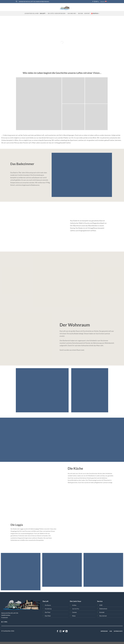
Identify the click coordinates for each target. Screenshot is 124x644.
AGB (101, 605)
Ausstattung (48, 609)
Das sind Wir (72, 13)
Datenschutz (103, 609)
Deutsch (104, 2)
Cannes (74, 612)
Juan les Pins (76, 609)
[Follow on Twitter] (64, 631)
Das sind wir (103, 616)
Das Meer (48, 616)
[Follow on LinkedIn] (67, 631)
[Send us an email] (96, 2)
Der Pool (48, 612)
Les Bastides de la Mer (32, 13)
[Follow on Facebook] (93, 2)
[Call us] (98, 2)
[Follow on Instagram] (95, 2)
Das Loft (43, 13)
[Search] (16, 2)
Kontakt (87, 13)
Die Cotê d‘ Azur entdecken (57, 13)
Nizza (74, 616)
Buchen (81, 13)
